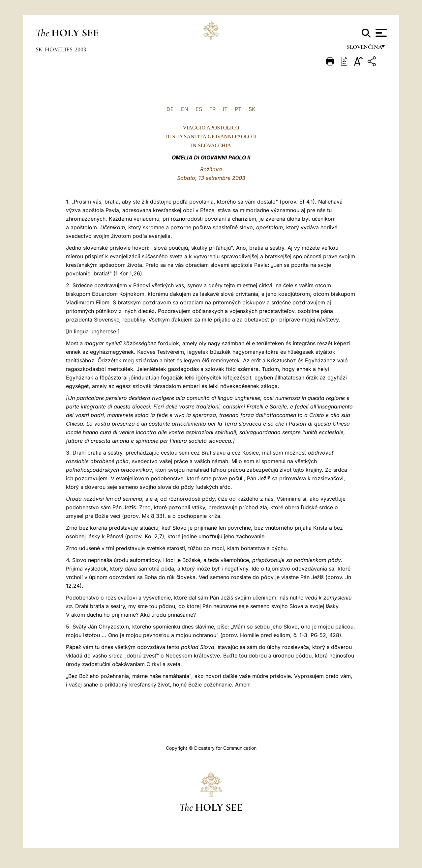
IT (225, 109)
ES (199, 109)
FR (212, 109)
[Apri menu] (380, 33)
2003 (80, 49)
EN (185, 109)
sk (40, 49)
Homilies (59, 49)
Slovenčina (364, 49)
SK (252, 109)
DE (170, 109)
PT (238, 109)
